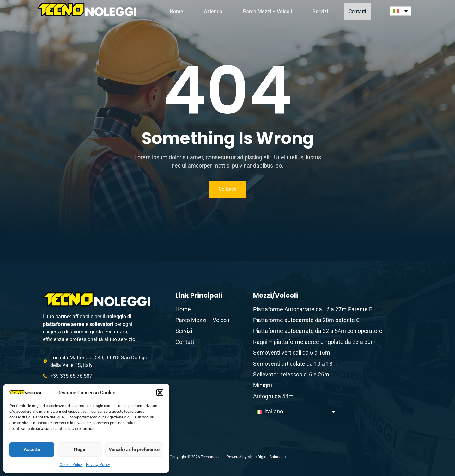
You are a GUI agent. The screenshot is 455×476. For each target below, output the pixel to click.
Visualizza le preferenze (134, 449)
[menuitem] (401, 11)
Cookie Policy (71, 465)
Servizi (320, 12)
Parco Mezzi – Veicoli (267, 12)
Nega (80, 449)
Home (176, 12)
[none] (401, 11)
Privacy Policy (98, 465)
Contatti (360, 12)
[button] (160, 393)
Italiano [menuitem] (274, 412)
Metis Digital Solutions (267, 457)
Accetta (32, 449)
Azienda (213, 12)
